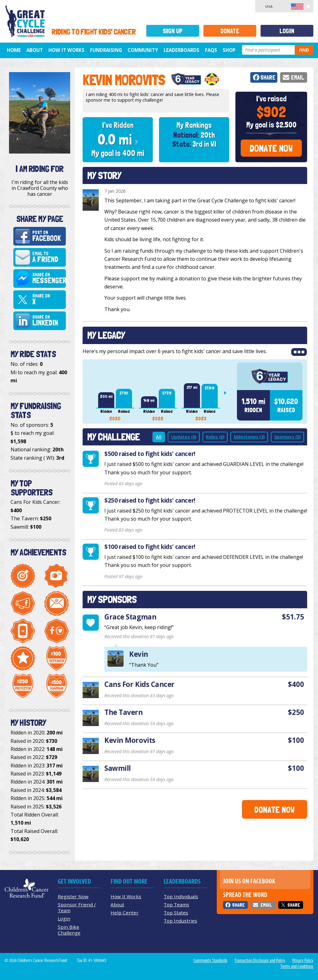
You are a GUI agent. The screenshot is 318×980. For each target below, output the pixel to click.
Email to (48, 257)
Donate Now (271, 148)
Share (268, 78)
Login (287, 31)
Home (14, 50)
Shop (229, 50)
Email (298, 78)
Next (228, 393)
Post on (48, 236)
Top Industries (180, 921)
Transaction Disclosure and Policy (260, 960)
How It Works (66, 50)
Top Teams (176, 904)
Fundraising (106, 50)
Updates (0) (184, 437)
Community (143, 50)
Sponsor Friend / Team (77, 907)
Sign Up (173, 31)
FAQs (211, 50)
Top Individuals (181, 896)
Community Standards (210, 960)
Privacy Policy (303, 960)
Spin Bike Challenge (69, 930)
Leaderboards (182, 50)
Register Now (73, 896)
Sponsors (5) (287, 437)
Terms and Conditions (297, 966)
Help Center (125, 913)
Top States (176, 913)
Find (304, 50)
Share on (49, 278)
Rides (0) (215, 437)
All (159, 437)
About (35, 50)
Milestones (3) (249, 437)
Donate (230, 31)
